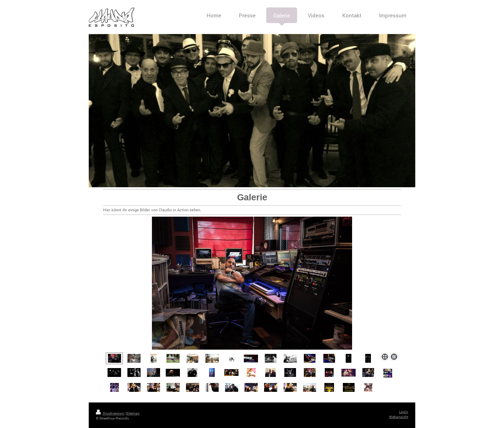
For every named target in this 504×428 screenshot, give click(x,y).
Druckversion (110, 413)
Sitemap (133, 413)
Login (404, 412)
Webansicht (399, 417)
